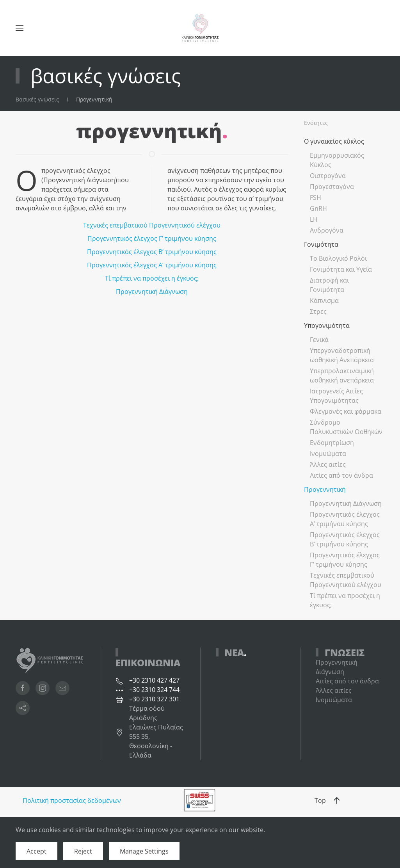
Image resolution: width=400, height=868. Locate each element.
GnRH (318, 208)
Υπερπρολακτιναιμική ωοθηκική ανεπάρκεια (342, 375)
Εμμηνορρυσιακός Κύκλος (337, 160)
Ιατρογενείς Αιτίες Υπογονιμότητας (336, 396)
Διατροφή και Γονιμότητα (329, 285)
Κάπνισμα (324, 301)
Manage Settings (144, 851)
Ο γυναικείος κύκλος (334, 141)
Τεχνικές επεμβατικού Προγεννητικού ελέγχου (152, 225)
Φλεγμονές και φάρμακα (346, 411)
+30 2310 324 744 (154, 690)
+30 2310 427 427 (154, 680)
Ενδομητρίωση (332, 443)
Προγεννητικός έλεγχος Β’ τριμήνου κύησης (152, 252)
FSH (316, 197)
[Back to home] (200, 28)
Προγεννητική (325, 489)
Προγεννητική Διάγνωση (152, 292)
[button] (20, 28)
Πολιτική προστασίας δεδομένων (72, 800)
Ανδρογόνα (327, 230)
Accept (36, 851)
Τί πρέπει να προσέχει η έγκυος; (152, 278)
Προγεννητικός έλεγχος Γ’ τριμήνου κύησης (152, 238)
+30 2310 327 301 (154, 699)
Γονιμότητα (321, 244)
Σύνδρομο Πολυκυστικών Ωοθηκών (346, 427)
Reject (83, 851)
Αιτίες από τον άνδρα (341, 475)
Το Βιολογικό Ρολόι (338, 258)
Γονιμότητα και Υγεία (341, 269)
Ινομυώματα (328, 454)
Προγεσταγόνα (332, 187)
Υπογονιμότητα (327, 325)
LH (314, 219)
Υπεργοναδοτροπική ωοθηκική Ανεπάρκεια (342, 355)
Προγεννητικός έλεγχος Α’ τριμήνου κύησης (152, 265)
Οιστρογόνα (328, 176)
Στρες (318, 311)
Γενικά (319, 340)
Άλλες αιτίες (328, 464)
